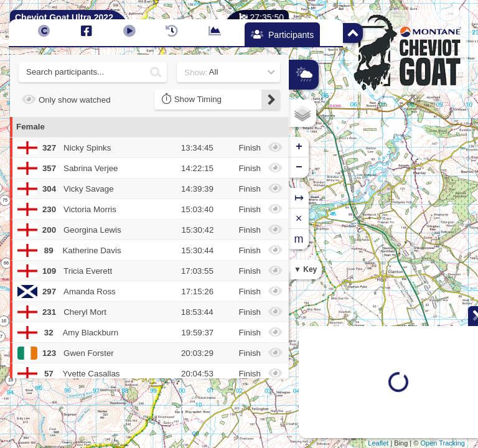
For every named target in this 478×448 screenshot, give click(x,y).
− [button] (299, 167)
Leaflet (378, 443)
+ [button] (299, 147)
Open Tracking (443, 443)
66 (6, 263)
